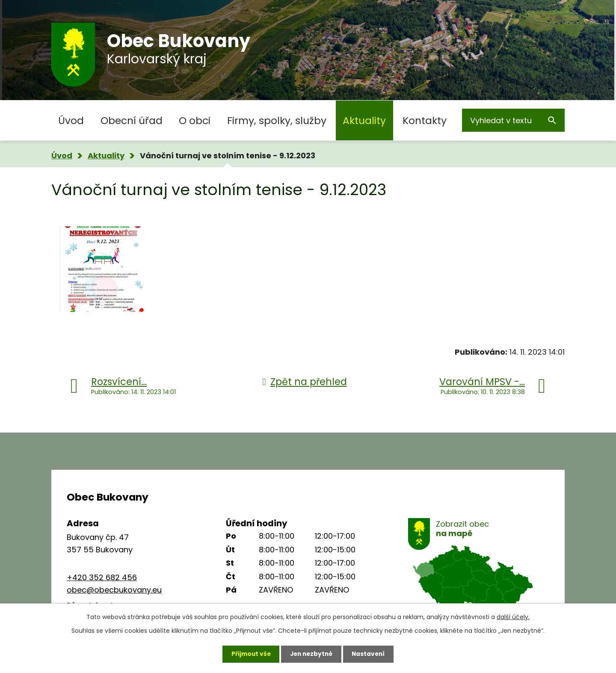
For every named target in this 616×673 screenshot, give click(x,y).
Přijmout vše (249, 654)
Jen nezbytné (311, 654)
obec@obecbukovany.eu (114, 590)
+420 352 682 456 (102, 577)
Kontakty (425, 120)
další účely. (513, 617)
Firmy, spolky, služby (277, 120)
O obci (195, 120)
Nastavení (370, 654)
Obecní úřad (132, 120)
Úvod (71, 120)
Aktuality (364, 120)
